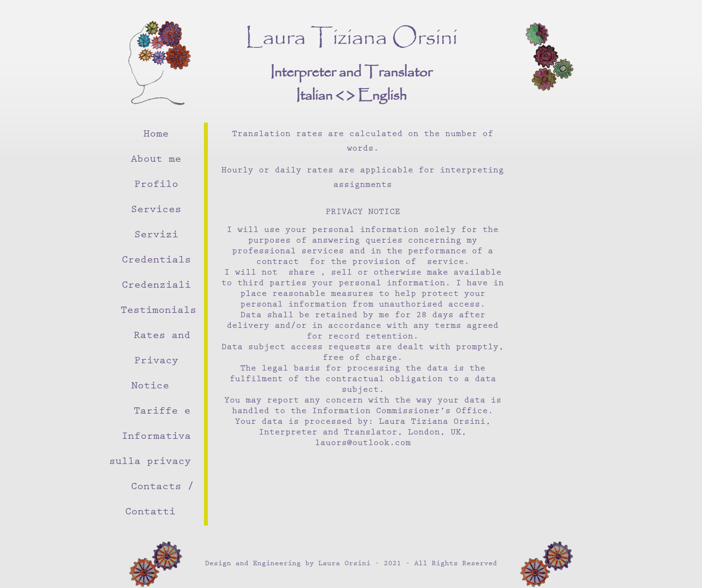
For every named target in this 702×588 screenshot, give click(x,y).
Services (156, 211)
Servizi (156, 236)
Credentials (156, 261)
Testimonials (158, 311)
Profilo (156, 186)
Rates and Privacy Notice (161, 362)
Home (156, 135)
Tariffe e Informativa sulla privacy (150, 437)
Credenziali (156, 286)
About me (156, 160)
